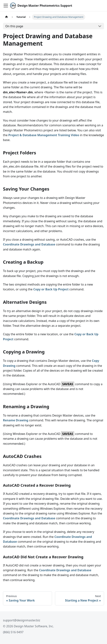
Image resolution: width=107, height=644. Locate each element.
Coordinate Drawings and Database (29, 244)
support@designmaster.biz (22, 620)
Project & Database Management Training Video (44, 135)
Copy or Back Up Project (51, 289)
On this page (14, 26)
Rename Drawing (16, 420)
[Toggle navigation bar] (6, 6)
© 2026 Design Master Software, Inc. (28, 626)
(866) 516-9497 (13, 632)
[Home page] (7, 17)
